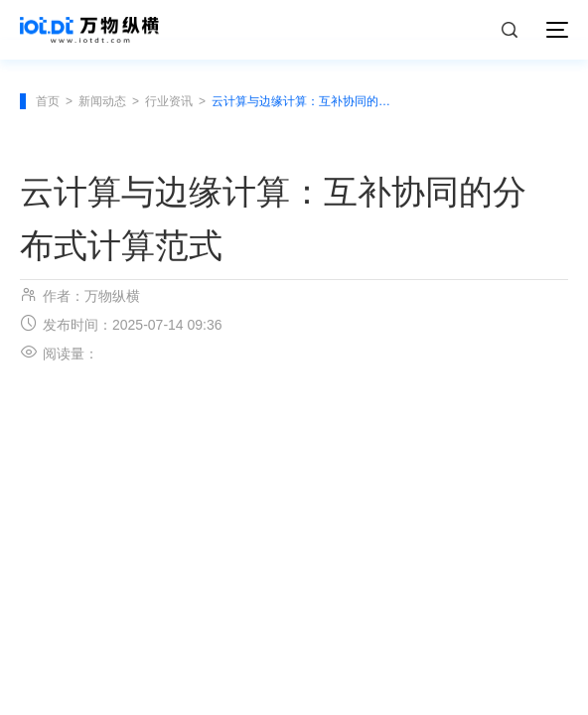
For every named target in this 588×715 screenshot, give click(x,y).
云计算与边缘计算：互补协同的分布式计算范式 (303, 101)
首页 (48, 101)
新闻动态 (102, 101)
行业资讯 (169, 101)
